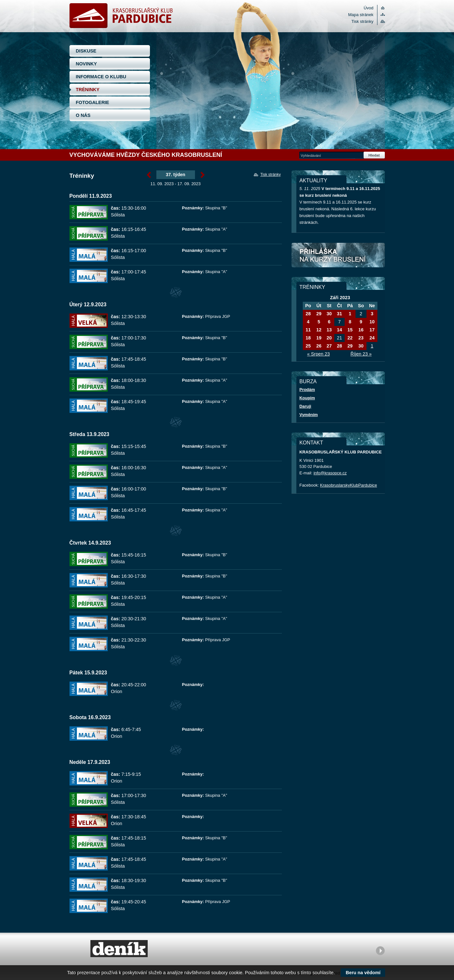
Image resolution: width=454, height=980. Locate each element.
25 (308, 346)
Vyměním (309, 415)
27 (329, 346)
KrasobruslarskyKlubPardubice (349, 485)
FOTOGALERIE (93, 102)
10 (372, 322)
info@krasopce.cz (330, 473)
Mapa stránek (361, 15)
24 (372, 338)
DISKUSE (86, 51)
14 (339, 330)
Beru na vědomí (363, 973)
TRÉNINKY (88, 90)
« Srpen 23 (319, 354)
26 (319, 346)
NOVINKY (87, 64)
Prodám (307, 390)
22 (350, 338)
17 (372, 330)
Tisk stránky (362, 21)
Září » (203, 175)
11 (308, 330)
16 (361, 330)
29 (319, 314)
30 (329, 314)
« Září (149, 175)
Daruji (306, 406)
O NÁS (83, 115)
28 (308, 314)
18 (308, 338)
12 (319, 330)
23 (361, 338)
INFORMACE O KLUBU (101, 77)
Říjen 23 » (361, 354)
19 (319, 338)
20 (329, 338)
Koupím (307, 398)
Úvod (368, 8)
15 (350, 330)
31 (339, 314)
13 (329, 330)
